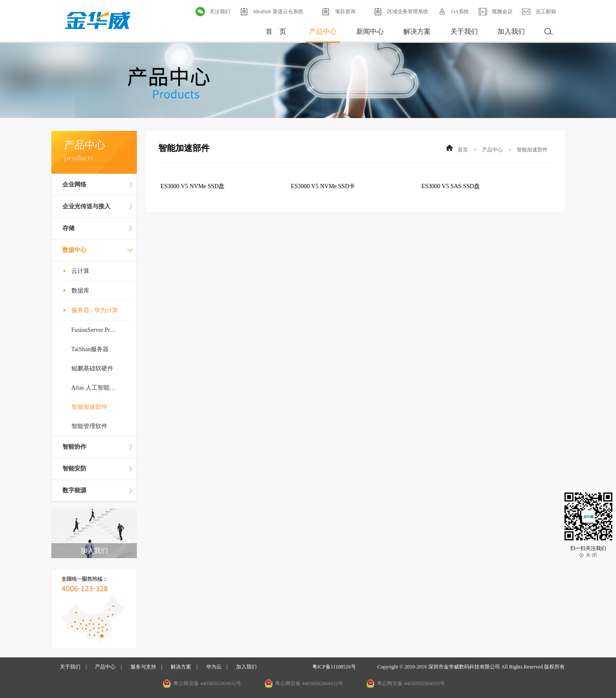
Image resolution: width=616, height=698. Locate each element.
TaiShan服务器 (90, 349)
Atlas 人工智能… (93, 388)
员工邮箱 (539, 12)
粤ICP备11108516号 (334, 667)
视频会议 (495, 12)
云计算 (80, 271)
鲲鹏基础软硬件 (92, 368)
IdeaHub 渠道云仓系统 (271, 12)
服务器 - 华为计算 (95, 310)
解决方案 (417, 31)
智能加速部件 (89, 407)
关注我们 (213, 12)
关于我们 (464, 31)
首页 (463, 150)
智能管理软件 (89, 426)
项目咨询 (338, 12)
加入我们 (511, 31)
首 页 (276, 31)
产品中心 (323, 31)
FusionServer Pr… (94, 330)
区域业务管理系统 (400, 12)
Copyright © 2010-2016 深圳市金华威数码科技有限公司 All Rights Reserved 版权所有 (471, 667)
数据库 (80, 291)
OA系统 (453, 12)
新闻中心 (370, 31)
